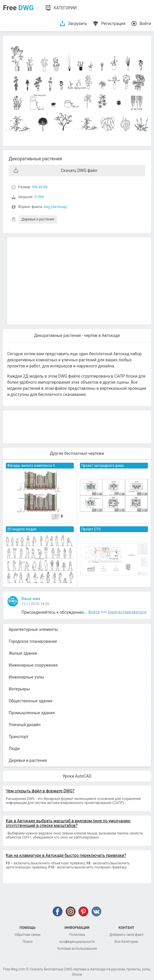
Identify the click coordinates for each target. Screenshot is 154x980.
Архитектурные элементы (33, 629)
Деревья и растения (38, 219)
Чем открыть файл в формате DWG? (40, 791)
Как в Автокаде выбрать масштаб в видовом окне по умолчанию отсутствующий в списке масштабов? (68, 823)
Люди (14, 749)
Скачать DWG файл (79, 170)
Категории (65, 8)
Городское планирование (33, 641)
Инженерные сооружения (33, 665)
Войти (145, 24)
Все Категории (126, 942)
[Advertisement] (79, 281)
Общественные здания (31, 701)
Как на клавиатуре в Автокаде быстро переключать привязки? (66, 855)
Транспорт (19, 737)
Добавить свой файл (126, 935)
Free (18, 8)
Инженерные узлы (26, 677)
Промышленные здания (32, 713)
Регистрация (113, 24)
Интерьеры (19, 689)
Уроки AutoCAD (77, 776)
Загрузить (78, 24)
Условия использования (77, 949)
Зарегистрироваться (127, 612)
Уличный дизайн (25, 725)
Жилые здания (23, 653)
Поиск (28, 942)
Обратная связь (28, 935)
